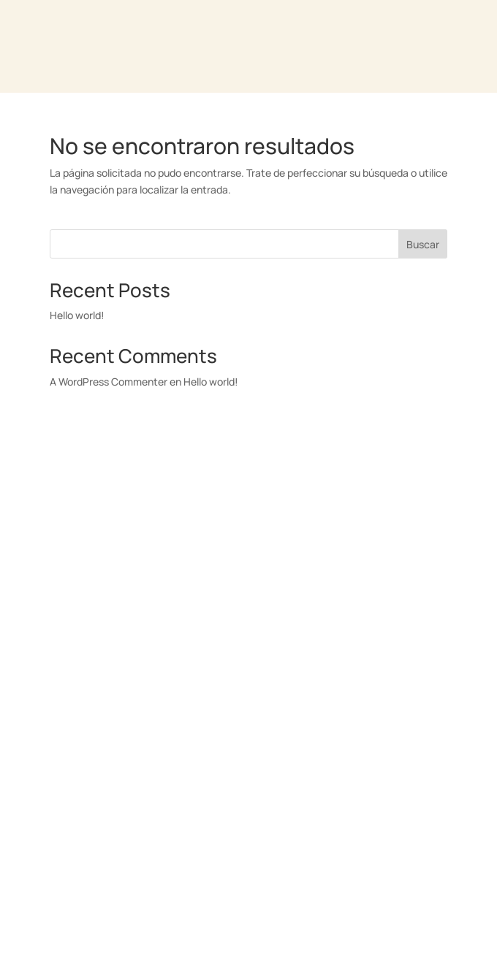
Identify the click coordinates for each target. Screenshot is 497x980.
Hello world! (77, 315)
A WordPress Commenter (109, 382)
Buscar (423, 244)
